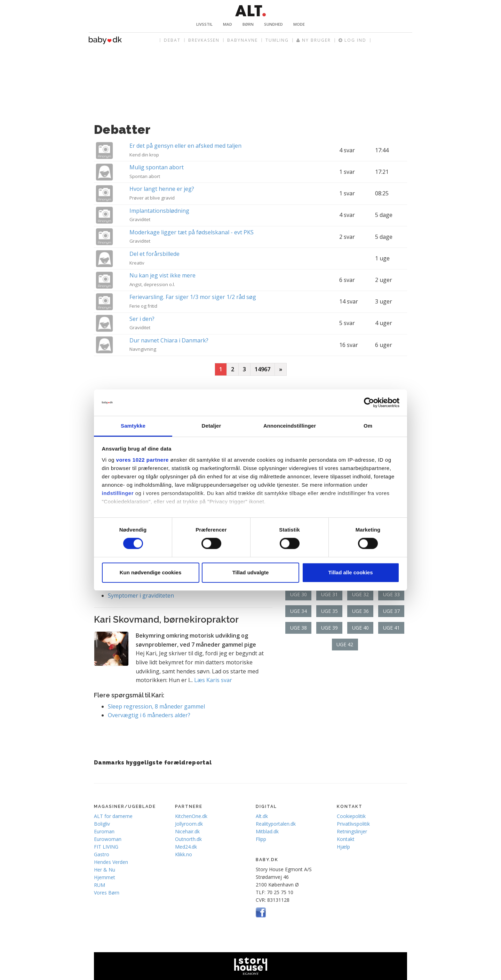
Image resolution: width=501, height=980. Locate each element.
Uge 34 (299, 611)
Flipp (261, 839)
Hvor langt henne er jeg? (162, 189)
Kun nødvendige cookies (151, 572)
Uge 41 (391, 628)
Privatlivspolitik (353, 824)
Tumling (277, 40)
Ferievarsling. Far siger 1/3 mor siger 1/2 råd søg (193, 297)
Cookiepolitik (351, 816)
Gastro (102, 854)
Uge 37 (391, 611)
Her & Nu (105, 870)
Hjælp (343, 847)
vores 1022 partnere (142, 460)
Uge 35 (329, 611)
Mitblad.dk (267, 831)
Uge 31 (329, 594)
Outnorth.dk (188, 839)
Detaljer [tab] (212, 426)
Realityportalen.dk (276, 824)
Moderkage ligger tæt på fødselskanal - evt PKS (192, 232)
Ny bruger (314, 40)
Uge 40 (360, 628)
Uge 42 (345, 644)
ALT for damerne (113, 816)
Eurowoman (108, 839)
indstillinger (118, 493)
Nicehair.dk (187, 831)
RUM (100, 885)
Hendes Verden (111, 862)
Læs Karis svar (213, 680)
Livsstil (204, 24)
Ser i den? (142, 319)
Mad (228, 24)
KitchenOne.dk (191, 816)
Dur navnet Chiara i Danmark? (169, 340)
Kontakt (346, 839)
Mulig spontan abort (157, 167)
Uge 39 (329, 628)
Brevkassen (204, 40)
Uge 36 (360, 611)
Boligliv (102, 824)
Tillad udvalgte (251, 572)
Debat (172, 40)
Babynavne (242, 40)
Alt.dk (262, 816)
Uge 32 (360, 594)
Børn (248, 24)
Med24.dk (186, 847)
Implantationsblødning (159, 211)
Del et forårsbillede (154, 254)
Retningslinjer (352, 831)
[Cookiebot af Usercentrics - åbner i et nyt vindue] (369, 403)
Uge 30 (299, 594)
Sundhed (273, 24)
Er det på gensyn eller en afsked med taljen (185, 146)
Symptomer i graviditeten (141, 596)
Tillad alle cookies (350, 572)
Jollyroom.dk (189, 824)
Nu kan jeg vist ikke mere (162, 275)
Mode (299, 24)
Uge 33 (391, 594)
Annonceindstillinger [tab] (290, 426)
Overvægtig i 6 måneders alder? (149, 715)
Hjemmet (105, 877)
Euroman (104, 831)
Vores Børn (107, 893)
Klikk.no (184, 854)
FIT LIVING (106, 847)
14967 (263, 369)
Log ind (352, 40)
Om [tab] (368, 426)
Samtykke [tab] (133, 426)
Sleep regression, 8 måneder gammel (156, 706)
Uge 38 (299, 628)
